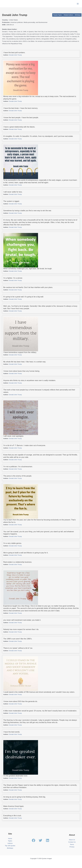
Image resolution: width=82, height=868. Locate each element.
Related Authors (68, 15)
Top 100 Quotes (10, 846)
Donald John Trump (15, 55)
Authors (10, 843)
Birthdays (78, 15)
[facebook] (35, 840)
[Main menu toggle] (78, 4)
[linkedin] (48, 840)
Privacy (72, 847)
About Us (72, 840)
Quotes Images (11, 4)
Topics (10, 841)
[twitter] (42, 840)
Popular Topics (57, 15)
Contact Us (72, 842)
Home (10, 839)
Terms (72, 844)
